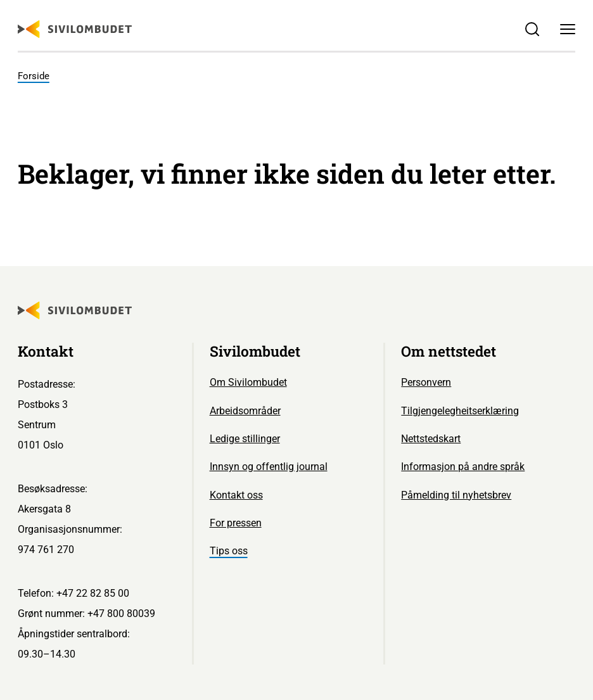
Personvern (426, 382)
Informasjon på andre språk (463, 467)
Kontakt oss (236, 495)
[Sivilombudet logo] (75, 29)
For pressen (236, 523)
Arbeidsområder (245, 411)
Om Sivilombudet (248, 382)
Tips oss (229, 551)
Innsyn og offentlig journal (269, 467)
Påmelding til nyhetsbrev (456, 495)
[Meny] (568, 29)
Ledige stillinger (245, 439)
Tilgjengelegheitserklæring (460, 411)
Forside (34, 76)
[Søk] (532, 29)
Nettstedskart (431, 439)
